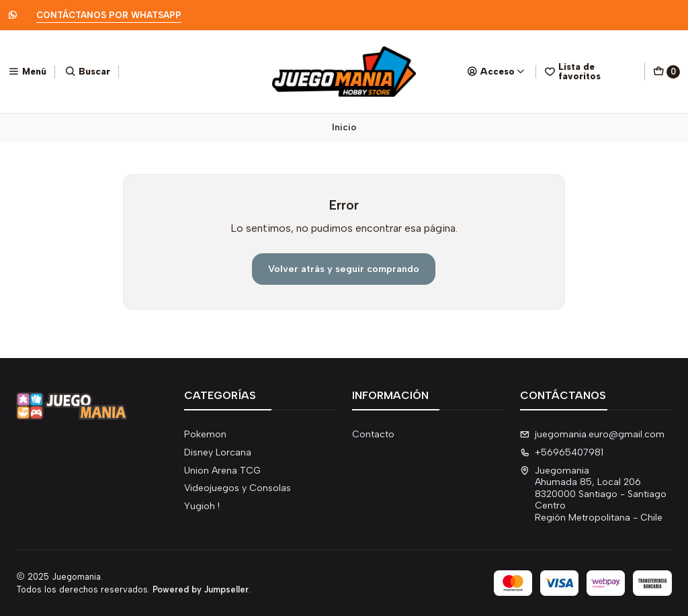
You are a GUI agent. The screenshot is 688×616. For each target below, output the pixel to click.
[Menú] (27, 71)
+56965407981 (562, 452)
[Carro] (666, 72)
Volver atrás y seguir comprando (344, 269)
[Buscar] (88, 71)
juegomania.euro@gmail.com (592, 434)
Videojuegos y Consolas (238, 488)
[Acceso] (496, 71)
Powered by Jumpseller (201, 589)
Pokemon (205, 434)
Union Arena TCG (222, 471)
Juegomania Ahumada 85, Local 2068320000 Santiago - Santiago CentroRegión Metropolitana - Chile (593, 494)
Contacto (373, 434)
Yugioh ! (202, 506)
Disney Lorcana (218, 452)
